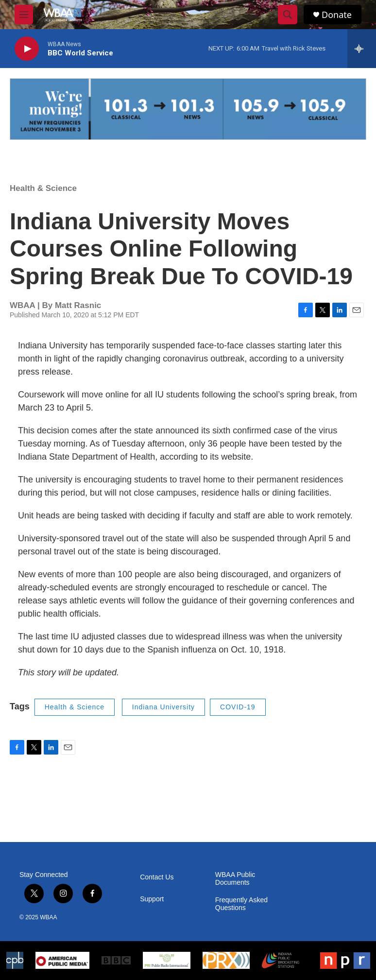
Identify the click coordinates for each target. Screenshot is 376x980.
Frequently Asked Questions (241, 904)
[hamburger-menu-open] (24, 15)
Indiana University (163, 707)
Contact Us (157, 877)
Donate (337, 15)
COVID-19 (238, 707)
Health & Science (43, 188)
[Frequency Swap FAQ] (188, 109)
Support (152, 899)
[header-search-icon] (288, 15)
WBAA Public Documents (235, 879)
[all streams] (362, 49)
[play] (27, 49)
